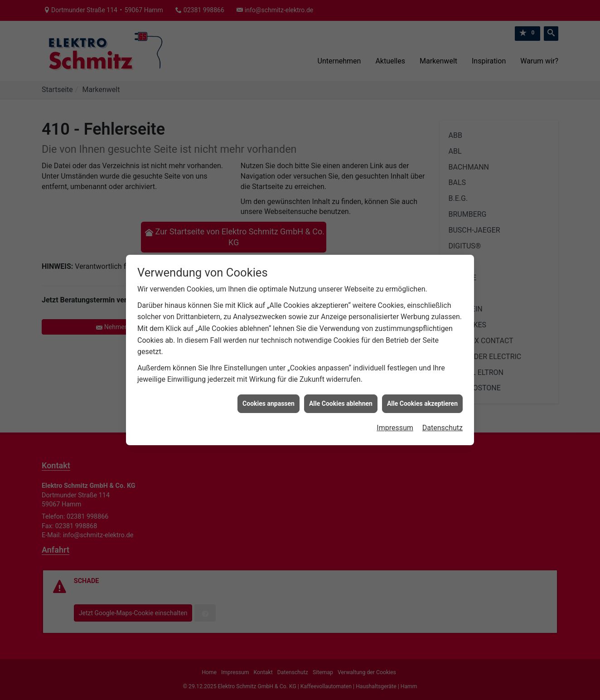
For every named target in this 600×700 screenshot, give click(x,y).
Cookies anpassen (269, 396)
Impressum (395, 420)
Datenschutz (443, 420)
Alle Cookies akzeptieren (422, 396)
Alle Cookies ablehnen (341, 396)
